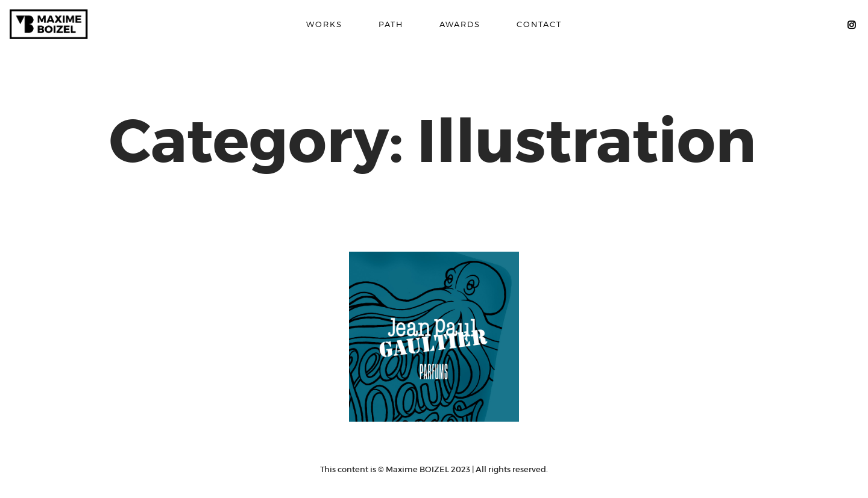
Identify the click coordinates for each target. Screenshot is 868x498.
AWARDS (460, 24)
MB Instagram (851, 24)
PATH (391, 24)
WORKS (324, 24)
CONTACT (539, 24)
